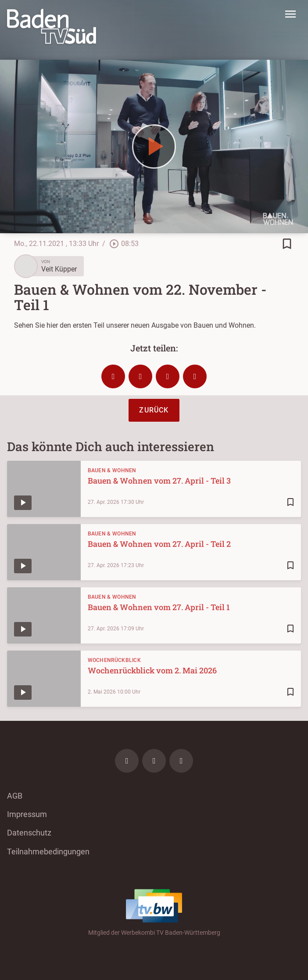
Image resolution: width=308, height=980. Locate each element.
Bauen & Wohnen (112, 470)
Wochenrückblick (115, 660)
